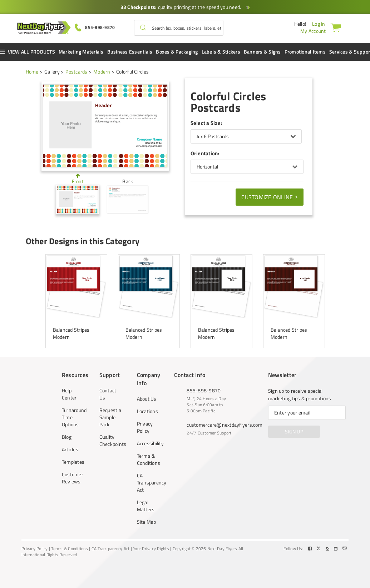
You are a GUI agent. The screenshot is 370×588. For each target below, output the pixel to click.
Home (32, 72)
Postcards (76, 72)
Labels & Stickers (221, 52)
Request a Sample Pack (110, 417)
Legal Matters (146, 506)
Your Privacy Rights (151, 549)
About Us (147, 399)
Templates (73, 462)
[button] (143, 28)
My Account (313, 31)
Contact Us (108, 394)
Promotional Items (305, 52)
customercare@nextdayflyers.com (225, 425)
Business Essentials (130, 52)
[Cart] (337, 27)
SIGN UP (294, 431)
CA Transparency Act (148, 483)
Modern (102, 72)
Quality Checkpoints (110, 441)
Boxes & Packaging (177, 52)
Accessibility (148, 443)
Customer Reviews (73, 478)
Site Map (147, 522)
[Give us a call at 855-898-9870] (95, 27)
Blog (67, 437)
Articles (70, 449)
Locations (147, 411)
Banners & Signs (262, 52)
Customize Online (270, 197)
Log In (319, 24)
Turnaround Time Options (73, 417)
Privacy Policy (145, 427)
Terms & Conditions (148, 459)
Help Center (69, 394)
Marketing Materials (81, 52)
